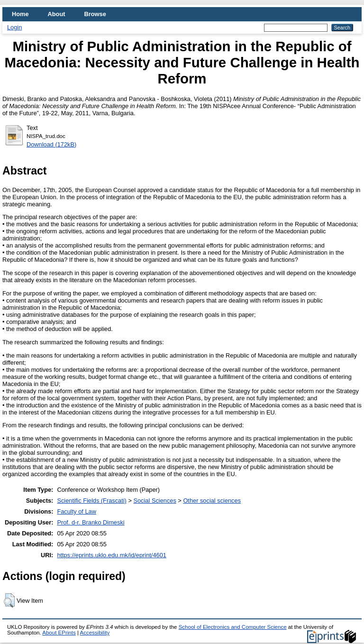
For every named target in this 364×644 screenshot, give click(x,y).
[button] (9, 600)
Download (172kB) (51, 144)
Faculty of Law (77, 511)
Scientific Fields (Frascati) (91, 501)
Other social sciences (212, 501)
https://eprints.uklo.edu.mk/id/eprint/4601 (111, 555)
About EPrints (59, 633)
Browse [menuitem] (95, 14)
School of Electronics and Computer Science (233, 627)
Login (14, 27)
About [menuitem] (57, 14)
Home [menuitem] (20, 14)
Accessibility (95, 633)
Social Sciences (155, 501)
